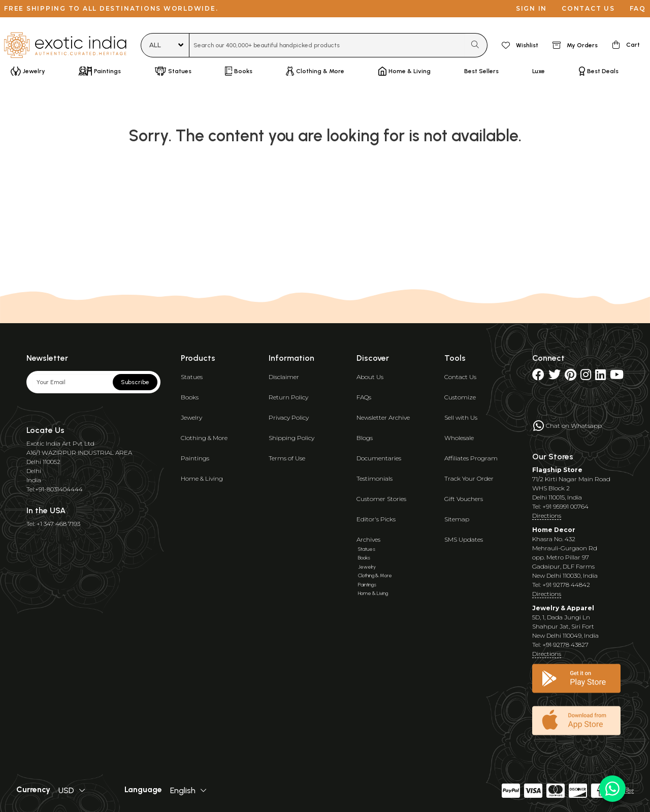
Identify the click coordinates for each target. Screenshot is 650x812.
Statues (192, 377)
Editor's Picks (376, 519)
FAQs (364, 397)
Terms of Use (287, 458)
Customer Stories (381, 499)
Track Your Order (469, 478)
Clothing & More (204, 438)
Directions (547, 516)
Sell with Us (461, 417)
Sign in (531, 8)
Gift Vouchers (464, 499)
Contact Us (460, 377)
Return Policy (288, 397)
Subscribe (135, 382)
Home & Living (202, 478)
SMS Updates (464, 539)
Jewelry (191, 417)
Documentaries (379, 458)
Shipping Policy (291, 438)
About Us (370, 377)
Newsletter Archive (383, 417)
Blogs (365, 438)
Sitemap (457, 519)
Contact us (588, 8)
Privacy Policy (289, 417)
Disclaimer (284, 377)
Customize (460, 397)
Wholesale (459, 438)
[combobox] (327, 45)
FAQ (638, 8)
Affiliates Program (471, 458)
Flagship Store (557, 470)
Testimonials (375, 478)
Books (190, 397)
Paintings (195, 458)
